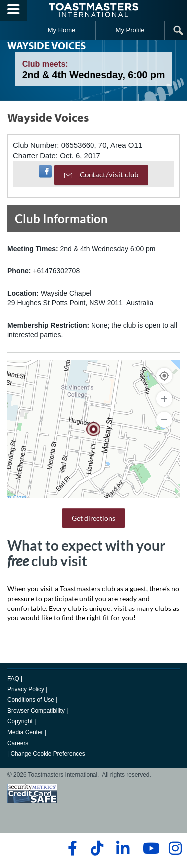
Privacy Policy (26, 689)
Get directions (93, 518)
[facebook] (71, 848)
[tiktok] (97, 848)
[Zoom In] (164, 399)
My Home (62, 30)
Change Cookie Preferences (47, 754)
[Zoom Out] (164, 420)
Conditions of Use (31, 700)
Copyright (20, 721)
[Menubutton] (14, 10)
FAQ (13, 679)
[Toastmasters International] (93, 10)
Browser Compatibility (36, 711)
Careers (18, 743)
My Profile (130, 30)
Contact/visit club (101, 174)
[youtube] (149, 848)
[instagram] (175, 848)
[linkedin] (123, 848)
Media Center (25, 732)
